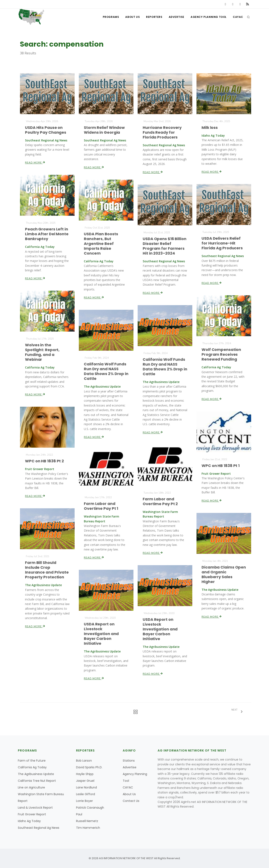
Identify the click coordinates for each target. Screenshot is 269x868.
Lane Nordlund (86, 787)
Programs (111, 17)
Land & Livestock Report (35, 808)
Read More (35, 163)
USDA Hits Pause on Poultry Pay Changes (46, 130)
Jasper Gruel (85, 781)
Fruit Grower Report (32, 814)
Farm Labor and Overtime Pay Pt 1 (101, 506)
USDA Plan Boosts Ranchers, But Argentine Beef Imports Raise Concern (101, 244)
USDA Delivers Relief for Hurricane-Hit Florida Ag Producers (222, 243)
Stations (129, 761)
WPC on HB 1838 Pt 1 (221, 466)
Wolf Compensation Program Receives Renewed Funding (221, 354)
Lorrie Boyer (84, 801)
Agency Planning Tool (209, 17)
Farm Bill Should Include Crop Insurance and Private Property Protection (47, 570)
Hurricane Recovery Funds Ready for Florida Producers (162, 132)
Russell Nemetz (87, 821)
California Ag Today (32, 767)
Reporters (154, 17)
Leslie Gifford (86, 794)
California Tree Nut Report (37, 781)
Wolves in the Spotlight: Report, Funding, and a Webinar (42, 352)
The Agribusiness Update (36, 774)
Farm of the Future (32, 761)
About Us (133, 17)
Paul (79, 814)
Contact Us (131, 801)
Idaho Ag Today (29, 821)
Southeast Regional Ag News (39, 828)
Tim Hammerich (88, 828)
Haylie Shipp (85, 774)
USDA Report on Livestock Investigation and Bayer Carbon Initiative (160, 629)
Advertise (177, 17)
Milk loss (210, 127)
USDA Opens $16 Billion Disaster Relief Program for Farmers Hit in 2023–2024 (164, 246)
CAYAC (238, 17)
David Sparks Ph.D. (89, 767)
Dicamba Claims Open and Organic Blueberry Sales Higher (224, 574)
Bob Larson (84, 761)
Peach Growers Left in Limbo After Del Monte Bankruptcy (47, 234)
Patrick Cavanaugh (90, 808)
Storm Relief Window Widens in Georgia (104, 130)
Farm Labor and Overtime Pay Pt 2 (160, 501)
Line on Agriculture (31, 787)
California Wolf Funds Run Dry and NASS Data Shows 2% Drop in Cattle (165, 367)
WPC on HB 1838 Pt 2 (44, 461)
